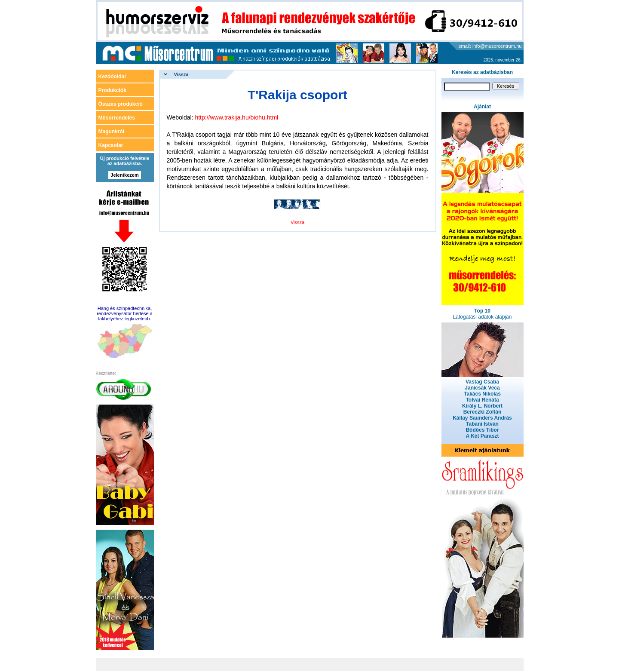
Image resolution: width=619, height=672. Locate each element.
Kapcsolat (111, 145)
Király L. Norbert (482, 406)
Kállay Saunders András (482, 418)
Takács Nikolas (482, 394)
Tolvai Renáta (482, 400)
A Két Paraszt (483, 436)
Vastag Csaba (482, 382)
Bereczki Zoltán (483, 412)
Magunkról (112, 132)
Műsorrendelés (117, 118)
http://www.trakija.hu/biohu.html (236, 117)
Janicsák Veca (482, 388)
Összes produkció (121, 104)
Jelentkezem (124, 175)
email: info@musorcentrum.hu (490, 46)
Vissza (181, 74)
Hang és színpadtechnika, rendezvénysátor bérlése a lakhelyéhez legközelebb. (125, 313)
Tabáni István (482, 424)
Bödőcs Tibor (482, 430)
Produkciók (112, 90)
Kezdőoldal (112, 77)
